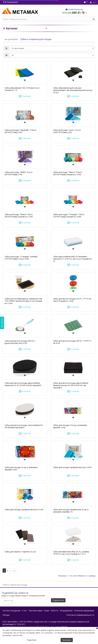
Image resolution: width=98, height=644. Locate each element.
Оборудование (66, 611)
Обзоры (6, 615)
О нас (24, 611)
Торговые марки (35, 611)
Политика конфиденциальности (80, 615)
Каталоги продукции (11, 611)
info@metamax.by (74, 9)
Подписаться (58, 600)
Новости (54, 611)
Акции (47, 611)
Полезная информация (84, 611)
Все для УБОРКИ (11, 39)
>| (14, 570)
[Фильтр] (2, 323)
